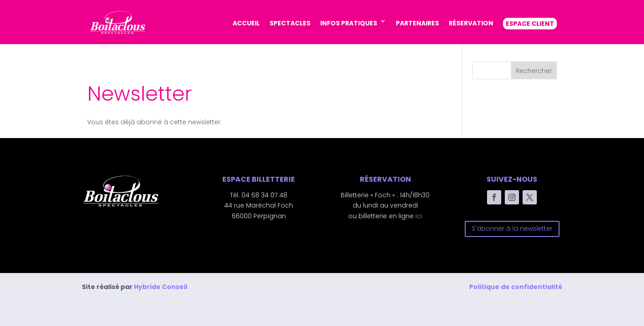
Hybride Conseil (161, 287)
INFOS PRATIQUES (349, 23)
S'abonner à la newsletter (512, 228)
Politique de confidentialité (516, 287)
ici (419, 216)
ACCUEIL (246, 23)
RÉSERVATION (471, 23)
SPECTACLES (290, 23)
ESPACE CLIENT (530, 24)
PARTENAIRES (417, 23)
